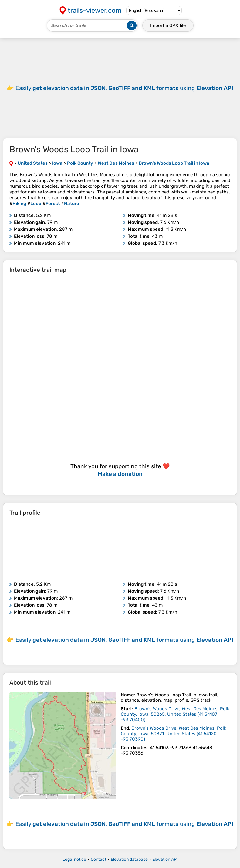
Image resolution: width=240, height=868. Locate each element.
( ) (175, 714)
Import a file (168, 25)
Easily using (124, 88)
